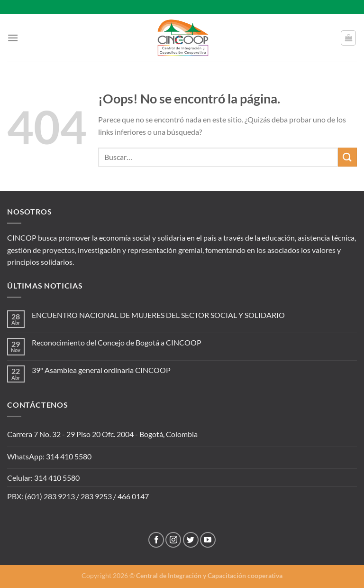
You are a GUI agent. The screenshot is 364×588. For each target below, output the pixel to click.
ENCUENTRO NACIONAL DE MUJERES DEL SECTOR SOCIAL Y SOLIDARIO (158, 315)
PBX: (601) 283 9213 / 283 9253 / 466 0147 (78, 496)
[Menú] (13, 38)
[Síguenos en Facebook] (156, 540)
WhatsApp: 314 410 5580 (49, 456)
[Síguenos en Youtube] (208, 540)
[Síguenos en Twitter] (191, 540)
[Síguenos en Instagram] (173, 540)
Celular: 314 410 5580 (43, 478)
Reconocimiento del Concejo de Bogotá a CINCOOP (117, 342)
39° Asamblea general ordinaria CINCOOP (101, 370)
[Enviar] (347, 157)
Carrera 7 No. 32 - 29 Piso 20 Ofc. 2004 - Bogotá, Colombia (102, 434)
